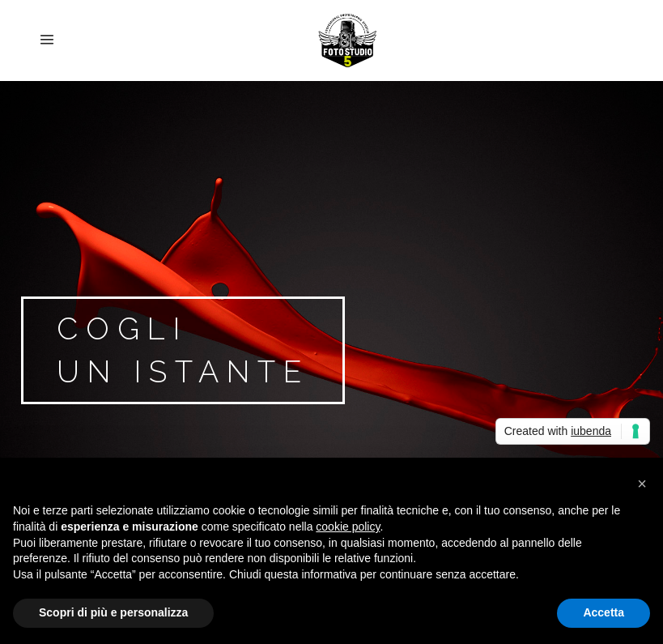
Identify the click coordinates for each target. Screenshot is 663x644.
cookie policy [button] (348, 527)
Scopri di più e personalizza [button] (113, 612)
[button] (642, 484)
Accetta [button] (603, 612)
